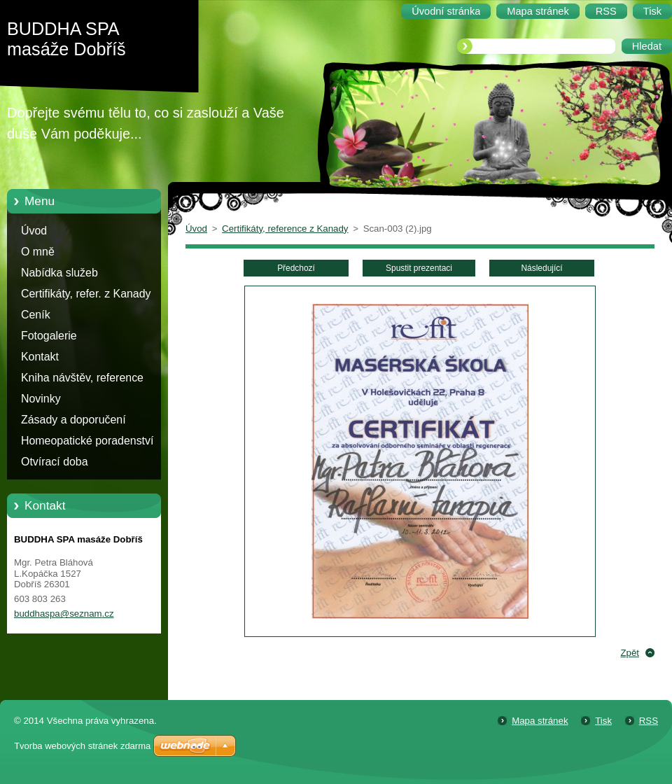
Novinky (41, 399)
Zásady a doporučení (73, 420)
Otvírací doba (55, 462)
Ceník (36, 315)
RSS (649, 721)
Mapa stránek (540, 721)
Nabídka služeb (59, 273)
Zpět (630, 653)
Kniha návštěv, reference (82, 378)
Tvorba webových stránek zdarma (82, 746)
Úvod (34, 231)
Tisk (603, 721)
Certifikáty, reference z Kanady (285, 229)
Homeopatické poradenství (87, 441)
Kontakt (40, 357)
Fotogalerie (49, 336)
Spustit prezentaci (419, 268)
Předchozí (296, 268)
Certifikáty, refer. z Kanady (86, 294)
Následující (541, 268)
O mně (38, 252)
